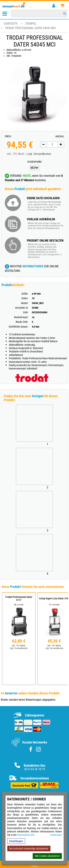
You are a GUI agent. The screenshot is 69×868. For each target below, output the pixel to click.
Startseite (11, 24)
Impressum (56, 835)
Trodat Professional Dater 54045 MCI (30, 28)
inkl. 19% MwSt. (19, 646)
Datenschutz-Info (26, 835)
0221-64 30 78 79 (35, 769)
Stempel (31, 24)
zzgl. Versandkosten (39, 154)
